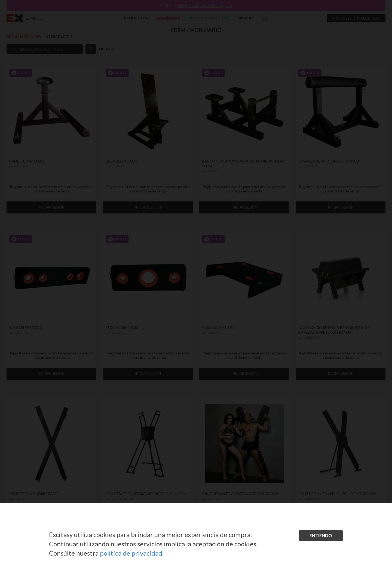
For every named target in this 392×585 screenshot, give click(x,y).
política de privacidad (131, 553)
